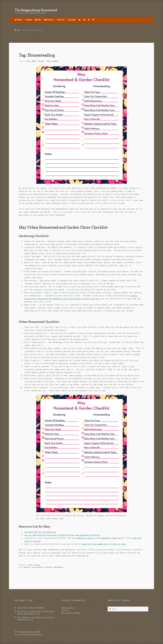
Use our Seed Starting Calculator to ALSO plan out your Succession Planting (63, 535)
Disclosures (72, 20)
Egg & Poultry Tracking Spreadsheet (31, 608)
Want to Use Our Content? (71, 613)
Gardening (49, 567)
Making (31, 565)
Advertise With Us (68, 608)
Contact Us (65, 610)
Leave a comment (52, 61)
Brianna (41, 61)
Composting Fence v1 (86, 538)
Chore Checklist (37, 567)
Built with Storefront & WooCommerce (29, 635)
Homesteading (58, 567)
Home (19, 30)
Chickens (27, 567)
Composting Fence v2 (111, 538)
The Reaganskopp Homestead (36, 10)
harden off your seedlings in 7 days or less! (104, 544)
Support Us (61, 20)
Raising (37, 565)
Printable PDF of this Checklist (40, 532)
